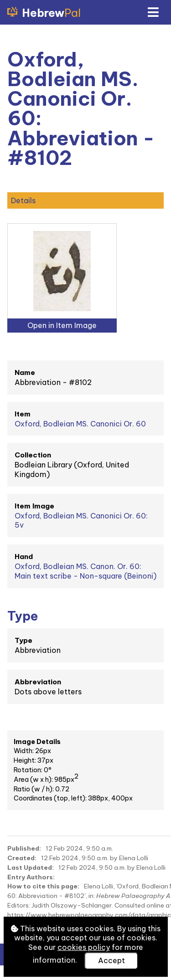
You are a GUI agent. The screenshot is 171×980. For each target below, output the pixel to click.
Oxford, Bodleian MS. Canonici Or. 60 (80, 424)
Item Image (34, 506)
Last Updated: (31, 867)
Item (23, 414)
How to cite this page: (43, 886)
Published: (24, 848)
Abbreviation (38, 682)
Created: (22, 858)
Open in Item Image (62, 325)
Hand (24, 557)
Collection (33, 455)
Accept (111, 960)
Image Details (37, 742)
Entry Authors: (31, 877)
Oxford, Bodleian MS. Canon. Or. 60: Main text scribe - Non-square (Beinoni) (85, 571)
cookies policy (84, 947)
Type (23, 640)
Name (25, 372)
